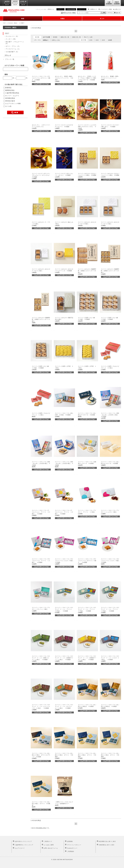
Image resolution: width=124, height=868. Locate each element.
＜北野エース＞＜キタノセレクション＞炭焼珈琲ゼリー (64, 804)
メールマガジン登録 (106, 9)
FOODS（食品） (13, 23)
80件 (103, 40)
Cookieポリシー (72, 848)
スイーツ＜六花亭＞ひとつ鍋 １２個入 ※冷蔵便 (41, 368)
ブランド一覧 (10, 59)
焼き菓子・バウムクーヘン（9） (14, 43)
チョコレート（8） (12, 36)
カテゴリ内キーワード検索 (14, 65)
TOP (4, 23)
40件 (97, 40)
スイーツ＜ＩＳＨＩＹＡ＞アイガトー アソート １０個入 (87, 512)
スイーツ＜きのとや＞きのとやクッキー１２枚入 (41, 271)
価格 (6, 74)
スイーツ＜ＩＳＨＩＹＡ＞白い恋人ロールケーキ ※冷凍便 (110, 463)
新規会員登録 (71, 9)
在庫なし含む (56, 40)
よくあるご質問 (49, 845)
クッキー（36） (11, 39)
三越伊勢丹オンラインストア (7, 3)
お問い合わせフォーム (51, 848)
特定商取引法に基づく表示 (107, 841)
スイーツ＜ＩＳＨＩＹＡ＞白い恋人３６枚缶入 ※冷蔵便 (110, 706)
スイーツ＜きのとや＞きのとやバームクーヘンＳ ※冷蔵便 (64, 271)
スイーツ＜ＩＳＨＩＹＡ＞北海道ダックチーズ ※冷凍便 (87, 463)
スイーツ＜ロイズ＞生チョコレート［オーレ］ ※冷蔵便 (64, 175)
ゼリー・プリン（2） (13, 46)
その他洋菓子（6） (12, 52)
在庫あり (46, 40)
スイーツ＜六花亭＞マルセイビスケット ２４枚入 (110, 368)
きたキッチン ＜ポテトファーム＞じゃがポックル (41, 127)
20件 (91, 40)
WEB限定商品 (10, 98)
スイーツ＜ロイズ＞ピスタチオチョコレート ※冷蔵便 (64, 127)
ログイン (61, 9)
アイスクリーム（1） (13, 49)
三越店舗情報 (109, 3)
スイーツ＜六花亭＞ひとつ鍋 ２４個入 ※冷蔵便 (87, 319)
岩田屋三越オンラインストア (23, 3)
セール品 (8, 106)
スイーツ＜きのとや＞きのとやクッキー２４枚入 (110, 224)
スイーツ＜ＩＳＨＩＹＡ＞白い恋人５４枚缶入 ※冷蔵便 (87, 706)
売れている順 (88, 37)
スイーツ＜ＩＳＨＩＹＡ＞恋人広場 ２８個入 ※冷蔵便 (64, 415)
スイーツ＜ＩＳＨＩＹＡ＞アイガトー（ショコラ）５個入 (110, 512)
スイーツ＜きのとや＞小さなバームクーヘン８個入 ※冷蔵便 (87, 175)
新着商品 (8, 88)
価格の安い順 (65, 37)
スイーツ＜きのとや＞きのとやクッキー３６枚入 (87, 224)
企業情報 (70, 841)
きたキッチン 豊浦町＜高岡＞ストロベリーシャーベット (110, 78)
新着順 (55, 37)
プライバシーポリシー (74, 845)
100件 (110, 40)
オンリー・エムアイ (12, 96)
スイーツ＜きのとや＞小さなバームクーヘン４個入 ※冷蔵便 (110, 175)
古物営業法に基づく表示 (107, 845)
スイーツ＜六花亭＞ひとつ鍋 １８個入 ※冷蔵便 (110, 319)
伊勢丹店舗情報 (117, 3)
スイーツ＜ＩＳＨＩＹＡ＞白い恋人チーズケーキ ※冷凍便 (87, 415)
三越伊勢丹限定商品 (12, 93)
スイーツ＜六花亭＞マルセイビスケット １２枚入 (41, 415)
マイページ (82, 9)
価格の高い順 (77, 37)
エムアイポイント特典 (13, 104)
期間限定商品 (10, 90)
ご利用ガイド (93, 9)
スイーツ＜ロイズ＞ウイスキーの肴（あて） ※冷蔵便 (110, 127)
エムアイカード (20, 848)
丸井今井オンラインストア (15, 3)
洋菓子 (22, 23)
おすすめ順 (46, 37)
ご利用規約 (71, 851)
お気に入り (118, 9)
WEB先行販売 (10, 101)
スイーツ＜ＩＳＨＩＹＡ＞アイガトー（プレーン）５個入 (41, 609)
